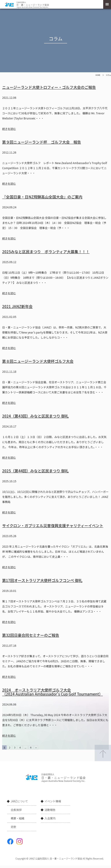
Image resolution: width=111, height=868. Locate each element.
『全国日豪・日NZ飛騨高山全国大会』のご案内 (42, 197)
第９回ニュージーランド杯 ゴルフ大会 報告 (42, 142)
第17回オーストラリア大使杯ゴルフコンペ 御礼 (42, 580)
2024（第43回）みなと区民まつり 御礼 (35, 416)
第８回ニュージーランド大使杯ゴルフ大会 (38, 361)
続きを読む (9, 129)
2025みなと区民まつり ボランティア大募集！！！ (46, 251)
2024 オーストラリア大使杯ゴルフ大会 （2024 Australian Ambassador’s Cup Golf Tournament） (52, 692)
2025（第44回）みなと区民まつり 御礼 (35, 471)
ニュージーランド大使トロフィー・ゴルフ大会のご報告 (49, 87)
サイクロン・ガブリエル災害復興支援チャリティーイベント (53, 525)
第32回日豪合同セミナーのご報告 (31, 635)
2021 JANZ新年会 (17, 306)
